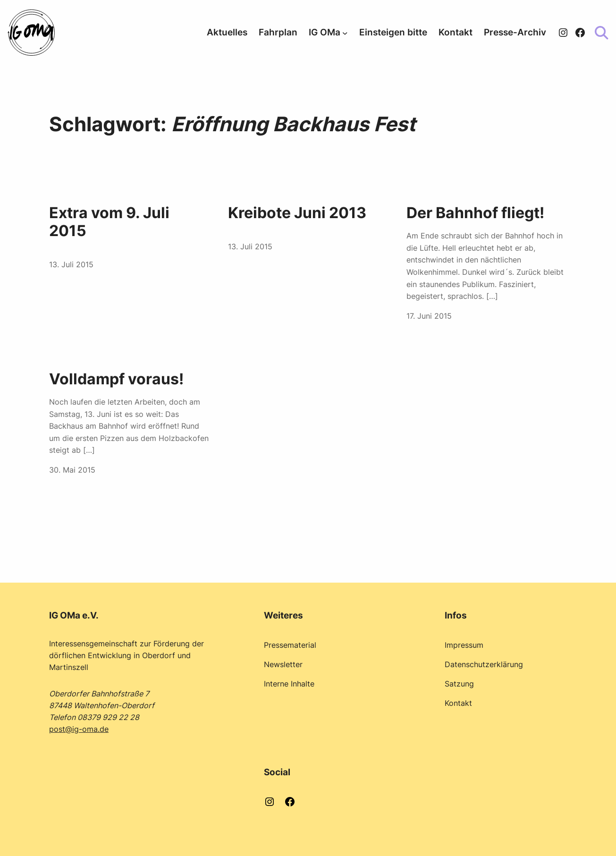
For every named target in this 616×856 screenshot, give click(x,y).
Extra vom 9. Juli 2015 (109, 222)
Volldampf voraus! (116, 379)
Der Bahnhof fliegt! (475, 213)
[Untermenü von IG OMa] (345, 33)
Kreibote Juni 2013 (297, 213)
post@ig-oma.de (79, 729)
